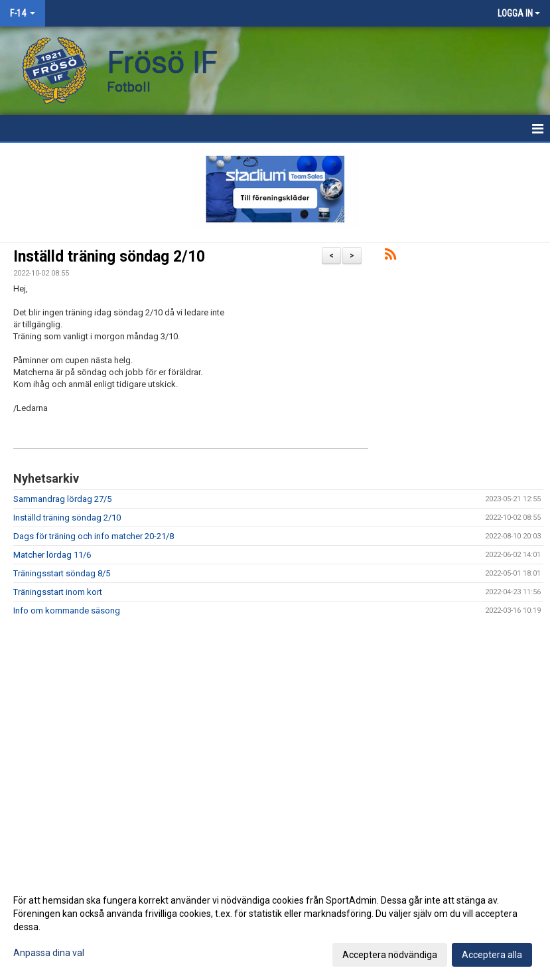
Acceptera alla (492, 955)
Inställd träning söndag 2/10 (109, 257)
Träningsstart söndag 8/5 (62, 573)
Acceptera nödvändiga (390, 955)
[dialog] (275, 927)
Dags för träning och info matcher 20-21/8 (94, 536)
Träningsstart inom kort (58, 592)
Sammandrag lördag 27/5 (62, 499)
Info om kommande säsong (67, 611)
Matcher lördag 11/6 (52, 555)
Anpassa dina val (49, 953)
